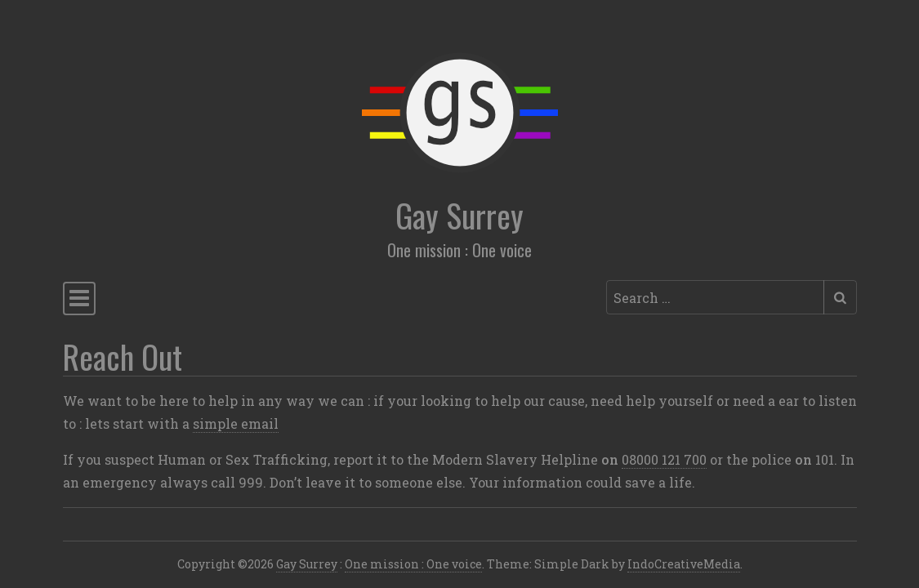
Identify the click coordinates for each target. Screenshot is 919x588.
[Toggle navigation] (79, 298)
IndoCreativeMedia (684, 564)
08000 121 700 (664, 459)
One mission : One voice (413, 564)
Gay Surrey (459, 215)
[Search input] (715, 297)
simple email (236, 423)
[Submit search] (840, 297)
